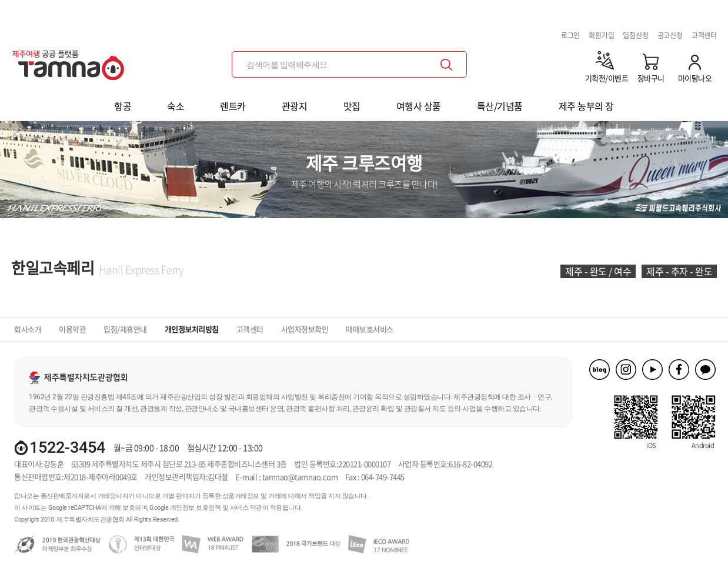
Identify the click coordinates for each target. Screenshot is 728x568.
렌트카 (233, 106)
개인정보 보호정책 (196, 508)
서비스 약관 (246, 508)
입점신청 (635, 35)
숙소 (176, 106)
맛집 (352, 106)
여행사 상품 (419, 106)
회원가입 (601, 35)
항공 (123, 106)
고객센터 (704, 35)
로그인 (570, 35)
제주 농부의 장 (586, 106)
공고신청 (670, 35)
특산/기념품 (500, 106)
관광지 (295, 106)
